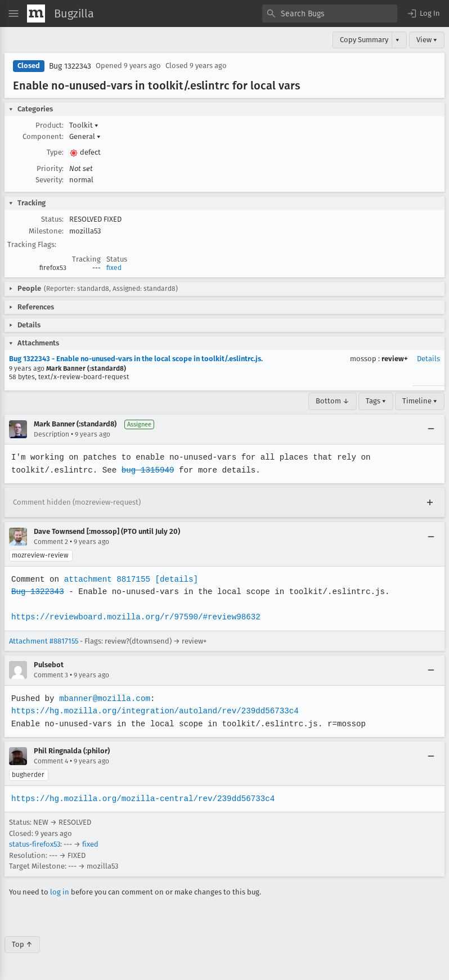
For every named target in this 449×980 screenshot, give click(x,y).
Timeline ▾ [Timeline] (420, 401)
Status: (52, 219)
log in (60, 892)
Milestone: (46, 231)
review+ (395, 359)
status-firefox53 (35, 844)
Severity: (50, 180)
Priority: (50, 168)
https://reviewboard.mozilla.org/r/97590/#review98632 (134, 617)
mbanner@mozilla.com (103, 698)
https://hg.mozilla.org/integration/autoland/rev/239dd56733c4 (153, 711)
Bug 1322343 (70, 66)
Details (428, 359)
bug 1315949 (146, 470)
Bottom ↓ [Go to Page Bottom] (333, 401)
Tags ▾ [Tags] (376, 401)
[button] (423, 14)
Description (51, 434)
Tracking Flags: (32, 244)
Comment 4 (51, 761)
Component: (43, 136)
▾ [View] (398, 40)
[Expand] (430, 502)
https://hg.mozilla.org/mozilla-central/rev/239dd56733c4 (141, 799)
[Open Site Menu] (14, 14)
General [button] (85, 136)
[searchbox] (330, 14)
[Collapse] (431, 429)
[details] (174, 579)
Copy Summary (364, 40)
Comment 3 (51, 675)
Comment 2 (51, 542)
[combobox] (330, 14)
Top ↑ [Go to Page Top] (22, 944)
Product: (50, 125)
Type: (55, 152)
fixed (114, 268)
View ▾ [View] (427, 40)
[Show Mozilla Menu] (36, 14)
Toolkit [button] (84, 125)
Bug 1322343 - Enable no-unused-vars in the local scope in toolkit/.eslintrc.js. (136, 359)
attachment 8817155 (105, 579)
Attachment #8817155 (44, 641)
